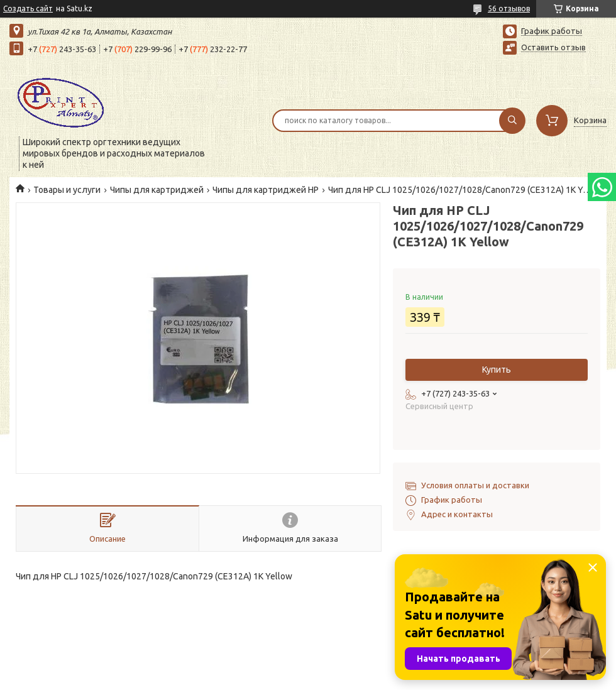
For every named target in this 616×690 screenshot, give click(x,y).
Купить (497, 370)
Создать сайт (28, 8)
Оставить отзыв (553, 47)
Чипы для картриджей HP (266, 190)
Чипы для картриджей (157, 190)
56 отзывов (509, 8)
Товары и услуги (67, 190)
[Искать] (512, 121)
